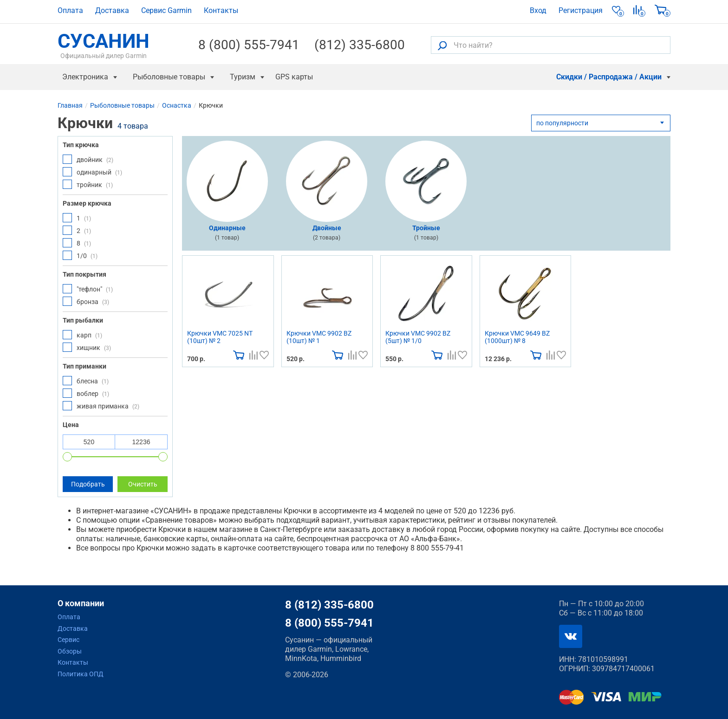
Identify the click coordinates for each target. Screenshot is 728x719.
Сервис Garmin (166, 10)
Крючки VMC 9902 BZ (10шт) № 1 (319, 337)
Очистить (143, 484)
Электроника (85, 77)
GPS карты (294, 77)
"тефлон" (88, 289)
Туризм (243, 77)
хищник (87, 347)
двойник (88, 159)
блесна (86, 381)
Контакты (221, 10)
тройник (88, 184)
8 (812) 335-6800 (329, 605)
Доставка (112, 10)
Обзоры (70, 651)
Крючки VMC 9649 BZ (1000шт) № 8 (517, 337)
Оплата (70, 10)
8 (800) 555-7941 (249, 45)
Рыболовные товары (169, 77)
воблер (86, 393)
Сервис (68, 640)
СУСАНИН (104, 45)
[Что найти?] (551, 45)
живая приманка (101, 406)
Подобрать (88, 484)
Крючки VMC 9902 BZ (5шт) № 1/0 (418, 337)
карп (82, 335)
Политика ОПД (81, 674)
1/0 (80, 255)
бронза (86, 301)
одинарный (92, 172)
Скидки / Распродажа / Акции (609, 77)
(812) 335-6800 (360, 45)
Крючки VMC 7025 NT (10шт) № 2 (220, 337)
